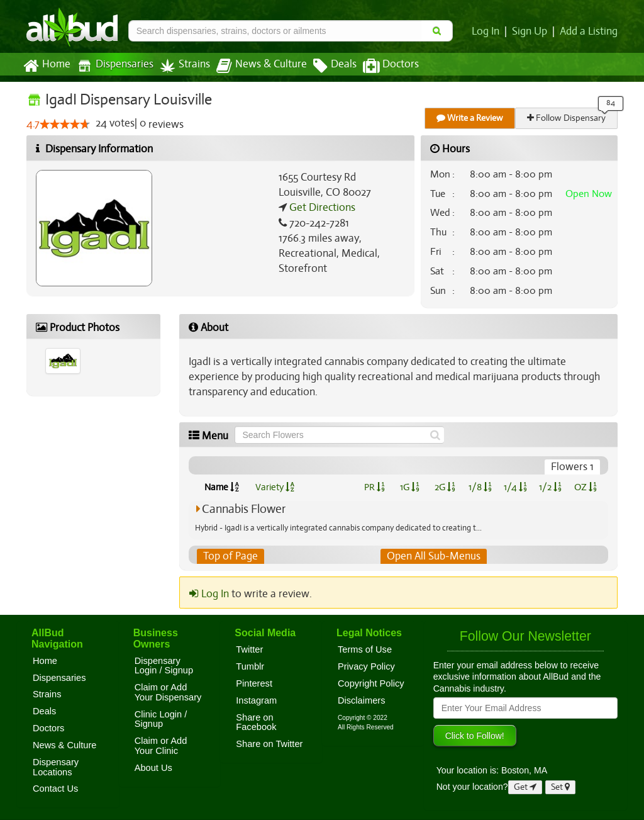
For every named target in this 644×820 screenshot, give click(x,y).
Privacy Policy (366, 666)
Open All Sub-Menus (433, 556)
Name (222, 487)
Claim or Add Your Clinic (161, 746)
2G (445, 487)
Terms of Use (365, 649)
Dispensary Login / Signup (164, 666)
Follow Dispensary (567, 118)
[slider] (65, 125)
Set (561, 788)
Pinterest (254, 683)
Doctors (380, 66)
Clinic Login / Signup (161, 719)
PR (374, 487)
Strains (180, 66)
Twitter (249, 649)
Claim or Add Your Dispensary (168, 692)
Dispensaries (113, 66)
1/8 (480, 487)
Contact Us (55, 789)
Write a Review (470, 118)
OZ (586, 487)
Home (46, 66)
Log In (488, 31)
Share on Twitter (269, 744)
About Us (153, 768)
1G (409, 487)
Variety (275, 487)
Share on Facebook (256, 722)
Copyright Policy (371, 683)
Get (525, 788)
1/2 (550, 487)
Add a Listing (589, 31)
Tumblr (250, 666)
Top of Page (230, 556)
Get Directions (321, 208)
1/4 (515, 487)
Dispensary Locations (56, 767)
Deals (325, 66)
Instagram (256, 700)
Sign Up (532, 31)
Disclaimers (362, 700)
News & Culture (255, 66)
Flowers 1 (573, 467)
